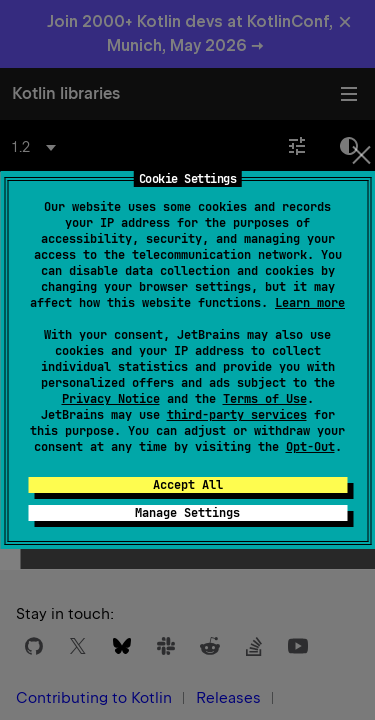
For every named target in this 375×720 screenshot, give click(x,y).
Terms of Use (265, 399)
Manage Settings (187, 513)
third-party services (237, 415)
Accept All (188, 485)
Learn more (310, 303)
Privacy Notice (111, 399)
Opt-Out (310, 447)
